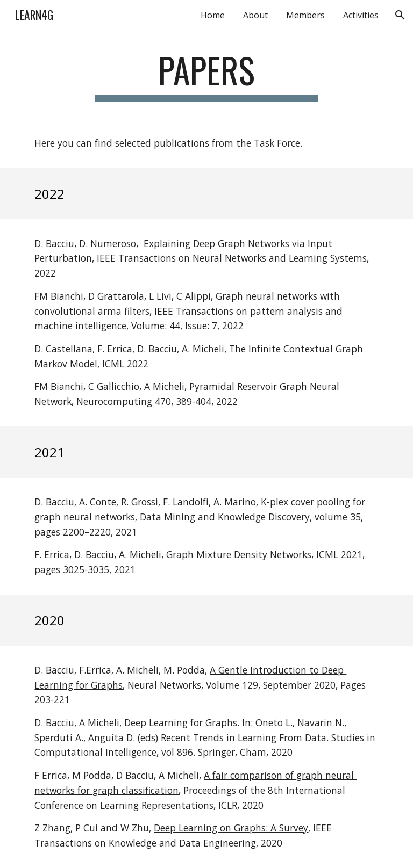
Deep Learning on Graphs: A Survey (231, 828)
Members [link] (305, 15)
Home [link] (213, 15)
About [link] (255, 15)
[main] (206, 75)
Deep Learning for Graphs (181, 722)
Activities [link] (361, 15)
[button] (400, 15)
